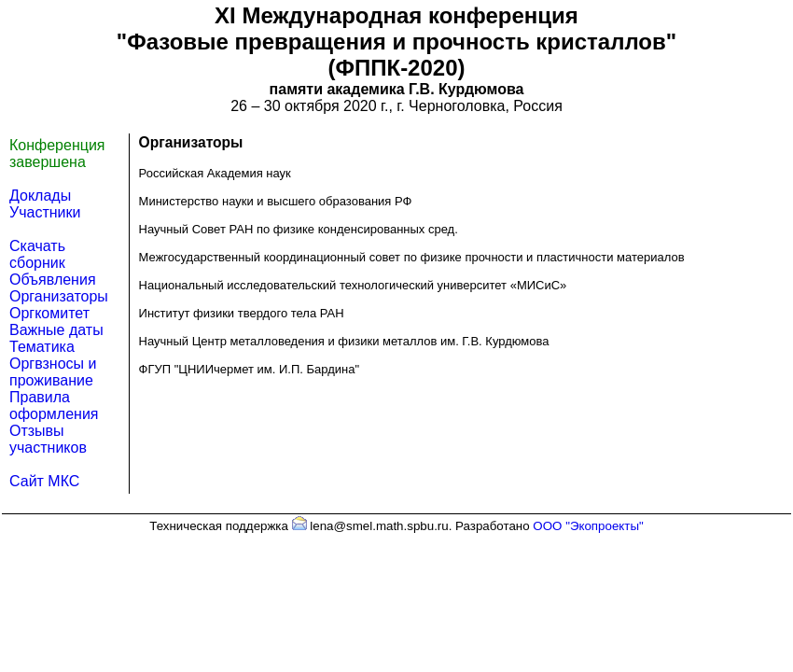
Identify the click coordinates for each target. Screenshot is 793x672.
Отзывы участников (48, 439)
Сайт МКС (44, 481)
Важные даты (56, 330)
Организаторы (59, 296)
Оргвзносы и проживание (53, 372)
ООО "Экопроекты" (588, 526)
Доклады (40, 196)
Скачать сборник (37, 254)
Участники (45, 212)
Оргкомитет (49, 313)
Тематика (42, 347)
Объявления (53, 280)
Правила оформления (54, 406)
